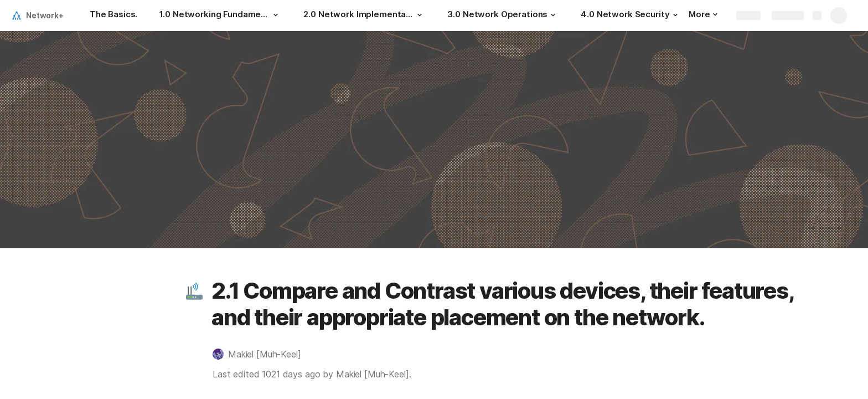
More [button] (703, 14)
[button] (276, 15)
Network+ (45, 15)
